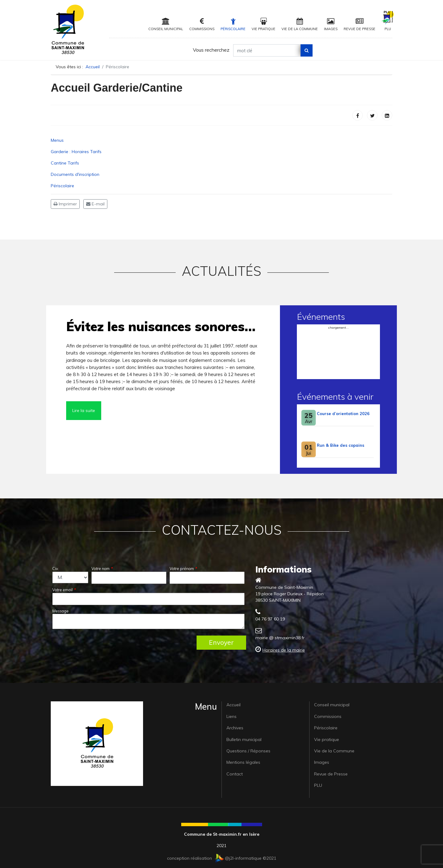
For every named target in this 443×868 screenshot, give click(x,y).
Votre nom (102, 569)
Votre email (64, 590)
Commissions (202, 24)
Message (60, 611)
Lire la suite (84, 410)
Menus (57, 140)
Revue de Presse (359, 24)
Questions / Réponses (248, 751)
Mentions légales (243, 762)
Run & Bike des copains (341, 445)
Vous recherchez (211, 50)
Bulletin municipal (244, 739)
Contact (235, 774)
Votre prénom (183, 569)
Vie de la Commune (300, 24)
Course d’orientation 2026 (343, 414)
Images (331, 24)
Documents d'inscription (75, 174)
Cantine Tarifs (65, 163)
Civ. (56, 569)
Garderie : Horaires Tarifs (76, 152)
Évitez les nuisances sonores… (161, 326)
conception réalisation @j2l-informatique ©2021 (222, 858)
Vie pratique (263, 24)
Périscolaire (233, 24)
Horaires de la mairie (284, 650)
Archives (235, 728)
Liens (231, 716)
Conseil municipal (166, 24)
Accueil (233, 705)
